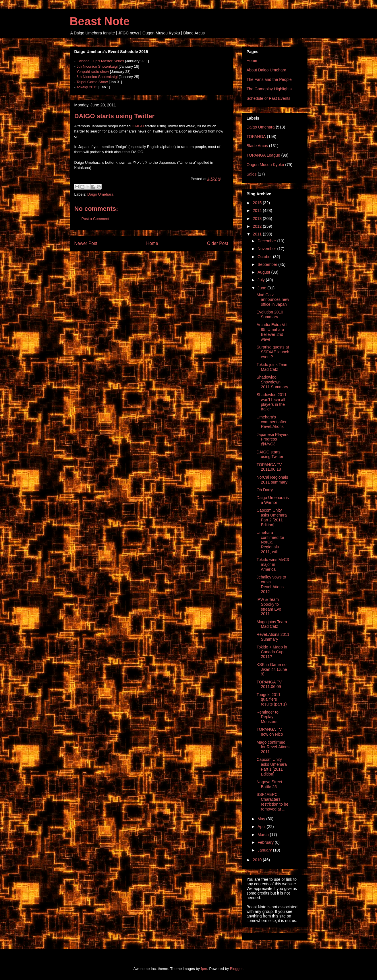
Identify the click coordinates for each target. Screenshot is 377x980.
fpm (204, 969)
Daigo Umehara (100, 194)
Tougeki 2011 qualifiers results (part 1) (271, 700)
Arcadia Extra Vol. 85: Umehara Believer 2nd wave (272, 332)
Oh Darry (265, 490)
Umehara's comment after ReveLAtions (271, 422)
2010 (258, 860)
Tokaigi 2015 (87, 87)
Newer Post (86, 243)
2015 (258, 203)
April (262, 827)
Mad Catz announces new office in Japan (273, 300)
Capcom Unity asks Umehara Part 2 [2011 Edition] (271, 517)
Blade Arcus (257, 146)
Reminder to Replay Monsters (267, 717)
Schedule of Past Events (269, 98)
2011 (258, 234)
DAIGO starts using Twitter (270, 454)
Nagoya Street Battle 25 (269, 784)
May (262, 819)
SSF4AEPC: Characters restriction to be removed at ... (272, 802)
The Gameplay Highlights (269, 89)
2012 (258, 226)
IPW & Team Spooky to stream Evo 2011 (269, 607)
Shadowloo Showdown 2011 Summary (272, 382)
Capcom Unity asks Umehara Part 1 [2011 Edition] (271, 767)
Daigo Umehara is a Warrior (272, 500)
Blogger (236, 969)
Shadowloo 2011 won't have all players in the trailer (271, 402)
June (262, 288)
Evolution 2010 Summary (270, 314)
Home (152, 243)
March (264, 835)
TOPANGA (256, 137)
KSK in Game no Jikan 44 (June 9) (272, 669)
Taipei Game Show (92, 82)
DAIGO (138, 126)
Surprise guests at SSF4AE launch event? (273, 352)
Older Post (218, 243)
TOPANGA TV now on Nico (270, 732)
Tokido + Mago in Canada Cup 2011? (272, 652)
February (266, 842)
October (265, 257)
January (265, 850)
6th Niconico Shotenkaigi (97, 77)
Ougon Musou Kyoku (265, 165)
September (268, 264)
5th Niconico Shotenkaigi (97, 66)
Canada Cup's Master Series (100, 61)
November (267, 249)
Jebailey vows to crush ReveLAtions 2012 (271, 584)
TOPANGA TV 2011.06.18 (269, 467)
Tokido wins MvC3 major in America (273, 564)
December (267, 241)
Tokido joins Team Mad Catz (272, 367)
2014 (258, 211)
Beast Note (100, 21)
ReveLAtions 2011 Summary (273, 637)
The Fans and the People (269, 79)
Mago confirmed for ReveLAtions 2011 (273, 747)
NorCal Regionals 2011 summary (272, 480)
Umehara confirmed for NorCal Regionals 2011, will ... (270, 542)
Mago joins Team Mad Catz (272, 624)
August (264, 272)
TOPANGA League (263, 155)
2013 (258, 219)
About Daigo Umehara (267, 70)
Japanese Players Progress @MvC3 (272, 439)
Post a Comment (95, 219)
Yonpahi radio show (93, 72)
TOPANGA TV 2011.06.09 (269, 684)
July (262, 280)
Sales (252, 174)
